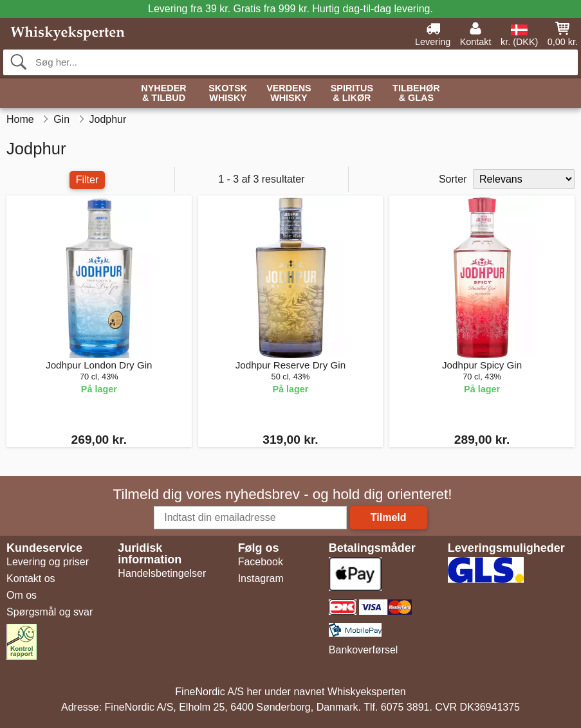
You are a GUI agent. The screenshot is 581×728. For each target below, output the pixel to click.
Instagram (261, 578)
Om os (22, 595)
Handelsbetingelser (162, 573)
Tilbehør (416, 94)
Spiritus (352, 94)
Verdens (289, 94)
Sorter (453, 179)
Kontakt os (31, 578)
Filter (88, 180)
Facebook (261, 562)
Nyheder (163, 94)
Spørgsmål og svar (50, 612)
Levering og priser (48, 562)
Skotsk (228, 94)
